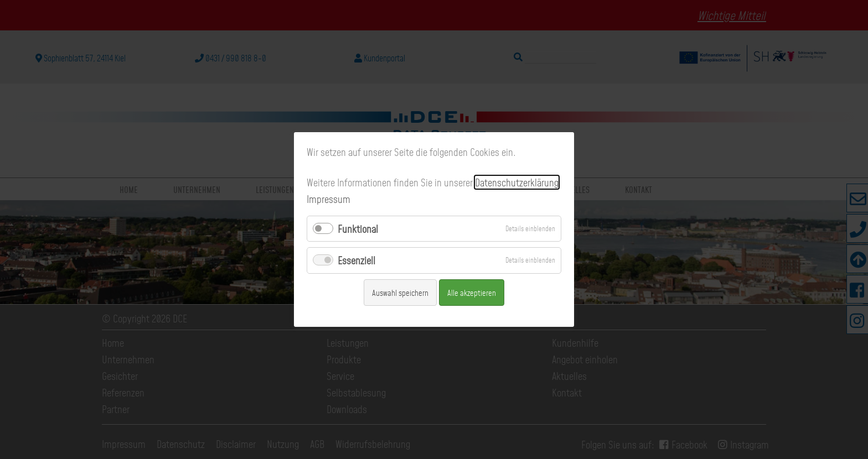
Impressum (329, 199)
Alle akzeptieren (472, 293)
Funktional (358, 229)
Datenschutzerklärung (517, 182)
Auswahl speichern (400, 293)
